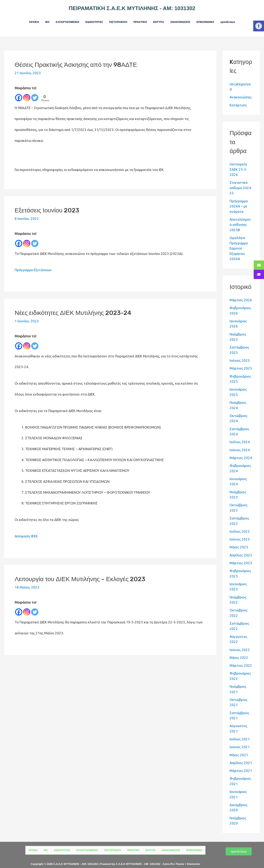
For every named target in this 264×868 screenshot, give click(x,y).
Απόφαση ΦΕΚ (26, 530)
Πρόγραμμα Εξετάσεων (33, 264)
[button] (259, 26)
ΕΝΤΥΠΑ (161, 19)
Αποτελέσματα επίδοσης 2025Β (240, 219)
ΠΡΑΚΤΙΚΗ (141, 19)
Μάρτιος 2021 (241, 765)
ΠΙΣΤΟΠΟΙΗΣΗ (116, 19)
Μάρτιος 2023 (241, 557)
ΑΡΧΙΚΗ (22, 19)
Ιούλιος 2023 (240, 526)
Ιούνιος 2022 (240, 644)
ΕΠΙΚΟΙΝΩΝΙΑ (214, 19)
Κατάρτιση (238, 99)
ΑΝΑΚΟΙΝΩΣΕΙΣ (186, 19)
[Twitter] (35, 92)
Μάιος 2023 (239, 541)
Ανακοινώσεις (241, 91)
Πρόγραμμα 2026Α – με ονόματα (239, 200)
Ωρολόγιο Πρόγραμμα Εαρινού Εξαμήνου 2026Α (239, 242)
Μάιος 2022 (239, 652)
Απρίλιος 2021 (241, 757)
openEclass (239, 19)
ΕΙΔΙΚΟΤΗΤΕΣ (89, 19)
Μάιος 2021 (239, 749)
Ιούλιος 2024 (240, 436)
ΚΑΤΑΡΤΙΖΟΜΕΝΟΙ (60, 19)
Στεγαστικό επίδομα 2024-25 (241, 182)
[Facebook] (19, 92)
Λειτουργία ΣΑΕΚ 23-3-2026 (238, 164)
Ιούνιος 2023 (240, 533)
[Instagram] (27, 92)
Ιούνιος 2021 (240, 741)
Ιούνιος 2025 (240, 355)
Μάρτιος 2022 (241, 660)
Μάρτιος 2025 (241, 362)
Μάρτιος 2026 (241, 294)
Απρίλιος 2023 (241, 549)
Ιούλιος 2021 (240, 733)
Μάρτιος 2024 (241, 452)
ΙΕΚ (37, 19)
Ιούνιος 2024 (240, 444)
